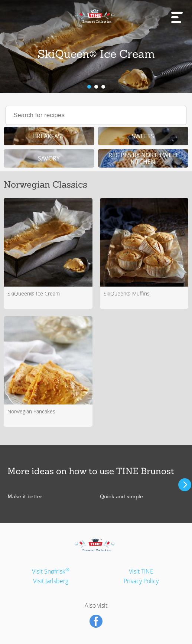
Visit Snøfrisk (51, 571)
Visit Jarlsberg (51, 581)
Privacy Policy (141, 581)
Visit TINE (141, 571)
